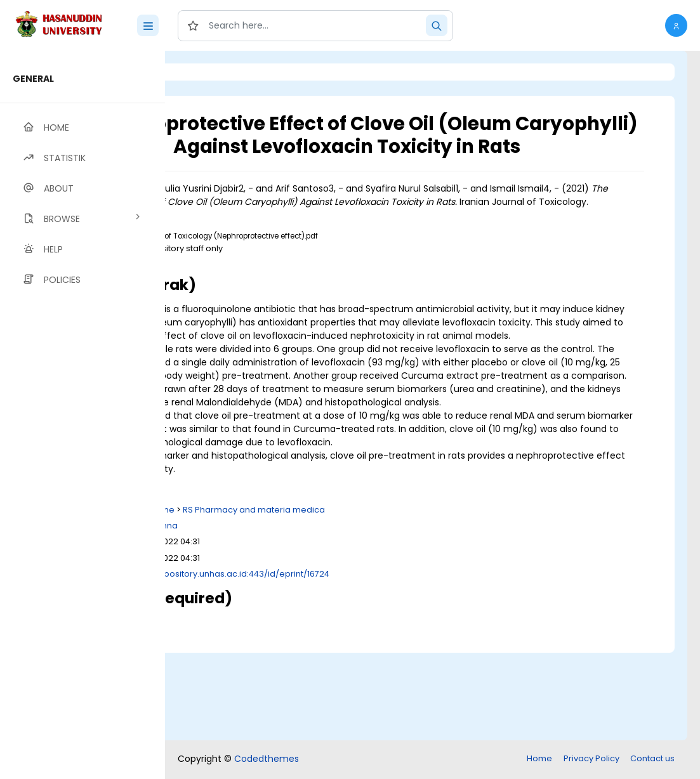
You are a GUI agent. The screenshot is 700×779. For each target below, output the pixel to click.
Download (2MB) (279, 297)
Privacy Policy (591, 760)
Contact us (652, 760)
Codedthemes (267, 760)
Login (219, 72)
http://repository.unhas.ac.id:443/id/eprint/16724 (388, 663)
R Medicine (311, 599)
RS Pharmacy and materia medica (413, 599)
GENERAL (33, 79)
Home (539, 760)
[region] (83, 415)
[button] (676, 25)
